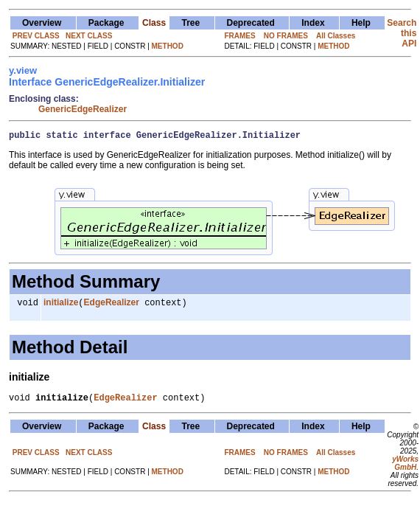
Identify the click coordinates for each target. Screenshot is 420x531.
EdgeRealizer (112, 306)
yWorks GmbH (405, 469)
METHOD (168, 46)
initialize (61, 306)
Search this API (402, 33)
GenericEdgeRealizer (83, 109)
